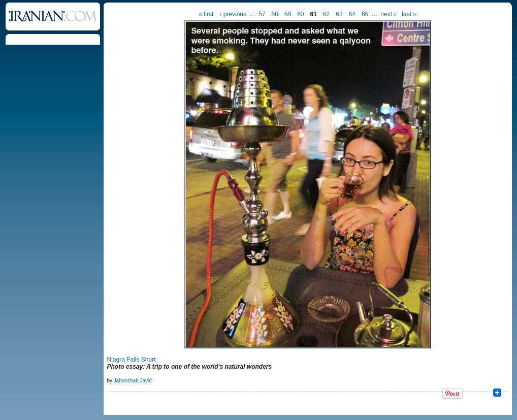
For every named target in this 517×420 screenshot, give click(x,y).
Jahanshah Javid (133, 381)
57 (262, 14)
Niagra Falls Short (132, 360)
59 (288, 14)
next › (388, 14)
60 (300, 14)
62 (326, 14)
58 (274, 14)
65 (365, 14)
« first (206, 14)
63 (339, 14)
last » (409, 14)
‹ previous (233, 14)
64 (352, 14)
